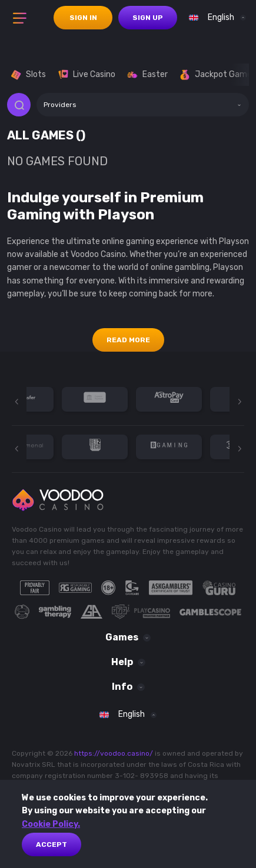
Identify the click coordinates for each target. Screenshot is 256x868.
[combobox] (215, 18)
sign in (83, 18)
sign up (148, 18)
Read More (128, 340)
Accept (51, 844)
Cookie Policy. (51, 824)
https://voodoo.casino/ (114, 753)
